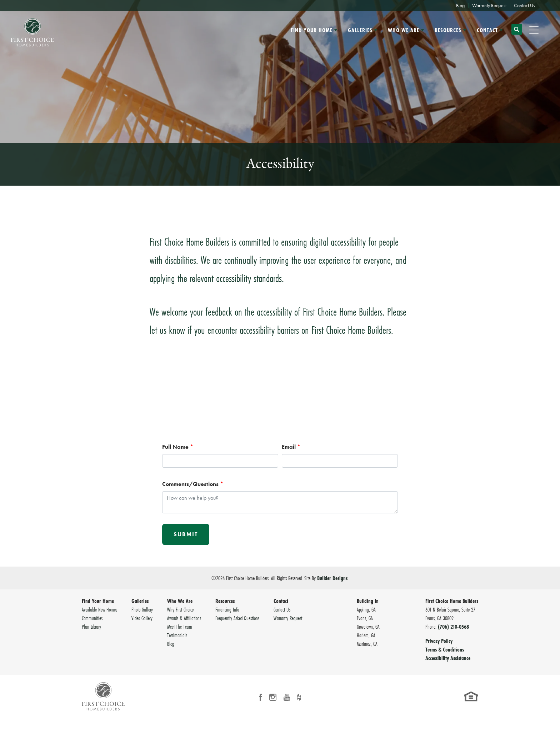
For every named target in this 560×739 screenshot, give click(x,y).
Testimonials (177, 635)
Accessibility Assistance (448, 658)
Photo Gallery (142, 609)
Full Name (178, 447)
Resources (225, 601)
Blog (460, 5)
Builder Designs (332, 578)
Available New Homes (99, 609)
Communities (92, 618)
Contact (281, 601)
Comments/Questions (193, 484)
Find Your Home (98, 601)
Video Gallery (142, 618)
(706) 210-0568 (453, 627)
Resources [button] (448, 30)
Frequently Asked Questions (237, 618)
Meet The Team (180, 627)
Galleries (140, 601)
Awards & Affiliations (184, 618)
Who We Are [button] (404, 30)
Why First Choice (180, 609)
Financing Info (227, 609)
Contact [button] (487, 30)
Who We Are (180, 601)
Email (291, 447)
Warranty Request (489, 5)
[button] (517, 32)
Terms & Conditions (445, 649)
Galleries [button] (360, 30)
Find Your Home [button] (312, 30)
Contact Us (524, 5)
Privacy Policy (439, 641)
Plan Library (91, 627)
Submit (186, 534)
